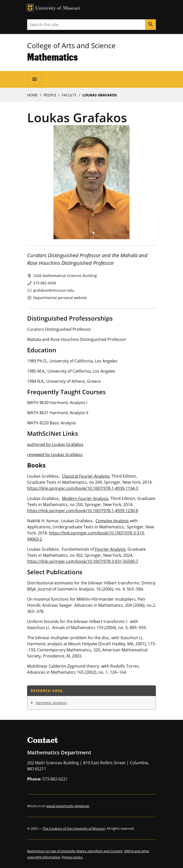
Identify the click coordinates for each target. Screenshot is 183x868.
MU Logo (30, 8)
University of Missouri (58, 8)
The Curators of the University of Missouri (74, 828)
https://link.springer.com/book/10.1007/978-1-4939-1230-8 (83, 511)
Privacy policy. (72, 857)
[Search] (151, 25)
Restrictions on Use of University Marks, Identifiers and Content (75, 851)
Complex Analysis (112, 521)
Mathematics (52, 57)
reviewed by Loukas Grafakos (55, 455)
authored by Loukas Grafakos (55, 444)
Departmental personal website (60, 298)
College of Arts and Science (71, 45)
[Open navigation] (34, 79)
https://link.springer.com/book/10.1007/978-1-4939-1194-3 (83, 488)
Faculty (69, 95)
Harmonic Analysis (51, 703)
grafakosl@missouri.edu (54, 290)
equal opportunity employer (68, 806)
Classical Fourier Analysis (86, 476)
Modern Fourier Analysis (85, 498)
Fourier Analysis (110, 549)
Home (32, 95)
